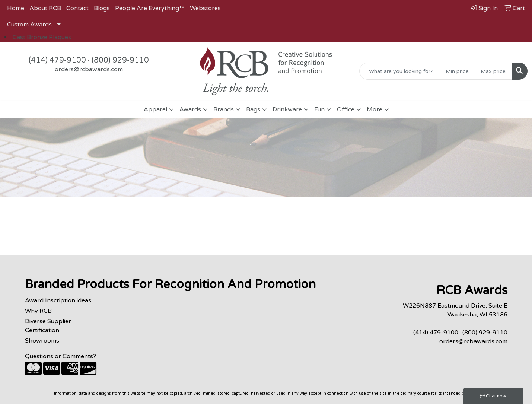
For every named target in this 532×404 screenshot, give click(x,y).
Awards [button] (190, 109)
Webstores (205, 8)
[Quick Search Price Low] (459, 71)
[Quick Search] (401, 71)
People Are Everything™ (150, 8)
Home (16, 8)
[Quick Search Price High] (494, 71)
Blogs (102, 8)
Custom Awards (29, 25)
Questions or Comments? (60, 356)
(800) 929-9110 (120, 60)
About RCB (45, 8)
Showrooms (42, 341)
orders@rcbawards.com (89, 69)
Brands (224, 109)
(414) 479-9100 (57, 60)
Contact (77, 8)
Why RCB (38, 311)
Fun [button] (319, 109)
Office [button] (346, 109)
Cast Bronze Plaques (42, 37)
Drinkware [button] (287, 109)
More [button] (375, 109)
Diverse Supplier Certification (48, 326)
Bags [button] (253, 109)
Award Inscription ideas (58, 300)
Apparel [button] (155, 109)
